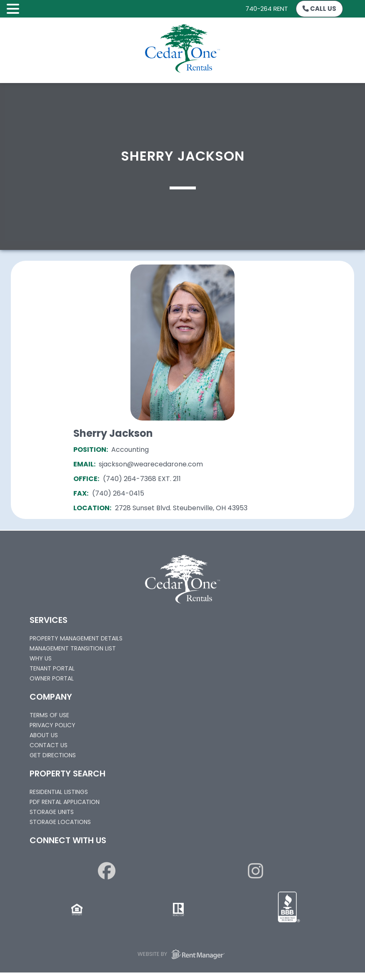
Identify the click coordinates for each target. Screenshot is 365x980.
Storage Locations (60, 824)
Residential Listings (59, 794)
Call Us (319, 9)
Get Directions (53, 757)
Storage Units (52, 814)
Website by (182, 956)
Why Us (41, 660)
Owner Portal (52, 680)
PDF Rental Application (65, 804)
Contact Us (49, 747)
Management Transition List (73, 650)
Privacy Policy (52, 727)
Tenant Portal (52, 670)
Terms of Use (49, 717)
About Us (44, 737)
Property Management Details (76, 640)
